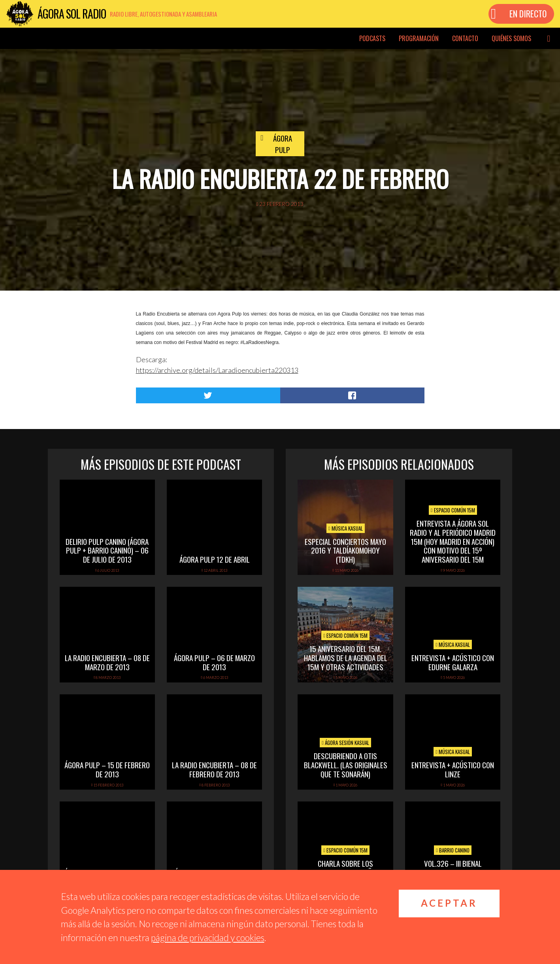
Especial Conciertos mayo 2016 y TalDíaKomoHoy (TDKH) (345, 550)
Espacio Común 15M (453, 510)
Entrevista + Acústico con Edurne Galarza (453, 662)
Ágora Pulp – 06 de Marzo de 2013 (214, 662)
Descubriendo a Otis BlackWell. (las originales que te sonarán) (346, 765)
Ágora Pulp (283, 144)
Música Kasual (346, 528)
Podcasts (372, 38)
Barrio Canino (453, 850)
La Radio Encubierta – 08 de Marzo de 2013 (107, 662)
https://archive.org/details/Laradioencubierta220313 (217, 370)
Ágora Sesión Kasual (345, 743)
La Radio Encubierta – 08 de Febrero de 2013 (214, 769)
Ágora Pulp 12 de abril (215, 559)
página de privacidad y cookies (208, 938)
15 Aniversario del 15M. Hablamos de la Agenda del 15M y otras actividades (346, 658)
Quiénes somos (511, 38)
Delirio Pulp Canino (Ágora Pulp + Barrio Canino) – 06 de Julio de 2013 (107, 550)
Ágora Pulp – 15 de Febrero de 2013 (107, 769)
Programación (419, 38)
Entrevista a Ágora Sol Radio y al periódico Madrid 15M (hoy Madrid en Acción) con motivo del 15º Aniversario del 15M (453, 541)
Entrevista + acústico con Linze (453, 769)
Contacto (465, 38)
